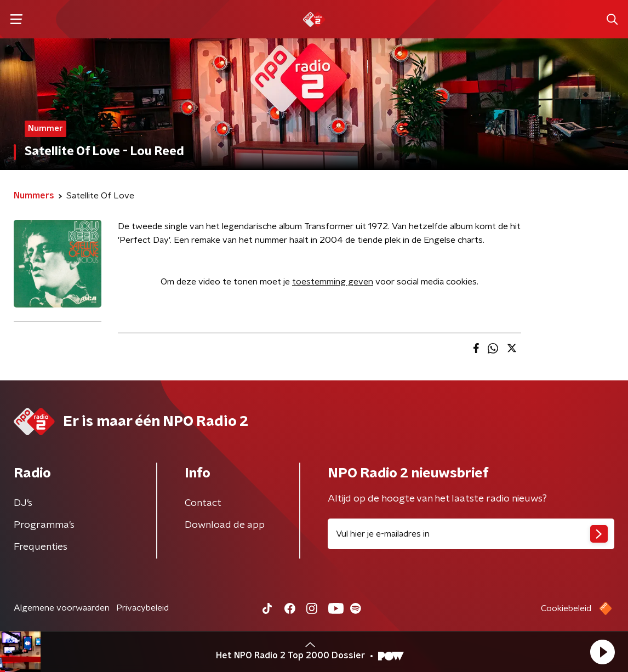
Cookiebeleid (566, 608)
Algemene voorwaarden (62, 608)
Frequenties (41, 547)
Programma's (44, 525)
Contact (203, 503)
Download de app (225, 525)
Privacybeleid (142, 608)
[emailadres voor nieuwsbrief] (471, 534)
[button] (602, 652)
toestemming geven (333, 282)
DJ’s (23, 503)
